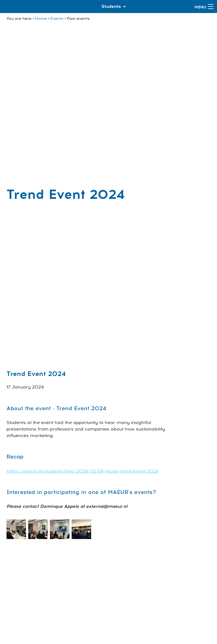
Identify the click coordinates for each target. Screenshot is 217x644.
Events (57, 19)
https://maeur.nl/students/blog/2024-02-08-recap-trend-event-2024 (82, 471)
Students (111, 7)
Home (41, 19)
